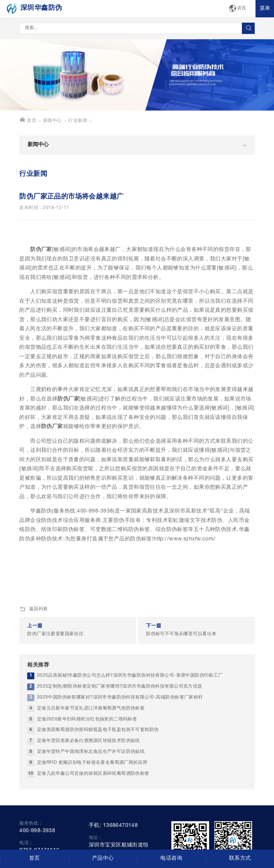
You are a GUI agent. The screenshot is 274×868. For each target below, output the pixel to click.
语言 (237, 9)
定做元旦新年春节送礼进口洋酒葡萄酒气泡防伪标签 (91, 709)
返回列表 (33, 609)
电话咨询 (171, 859)
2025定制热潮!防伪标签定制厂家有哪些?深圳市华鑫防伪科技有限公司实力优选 (120, 687)
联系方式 (240, 859)
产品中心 (103, 859)
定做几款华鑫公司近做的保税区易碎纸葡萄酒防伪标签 (93, 774)
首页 (28, 120)
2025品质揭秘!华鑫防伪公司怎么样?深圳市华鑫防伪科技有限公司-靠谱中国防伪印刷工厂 (130, 676)
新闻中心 (52, 121)
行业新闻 (78, 121)
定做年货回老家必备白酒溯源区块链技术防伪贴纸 (89, 741)
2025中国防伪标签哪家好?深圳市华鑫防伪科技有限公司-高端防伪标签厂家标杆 (120, 698)
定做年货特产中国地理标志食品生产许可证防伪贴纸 (91, 752)
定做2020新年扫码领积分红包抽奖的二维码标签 (87, 719)
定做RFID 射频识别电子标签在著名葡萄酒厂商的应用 (92, 763)
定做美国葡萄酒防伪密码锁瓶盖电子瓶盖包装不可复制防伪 (98, 730)
